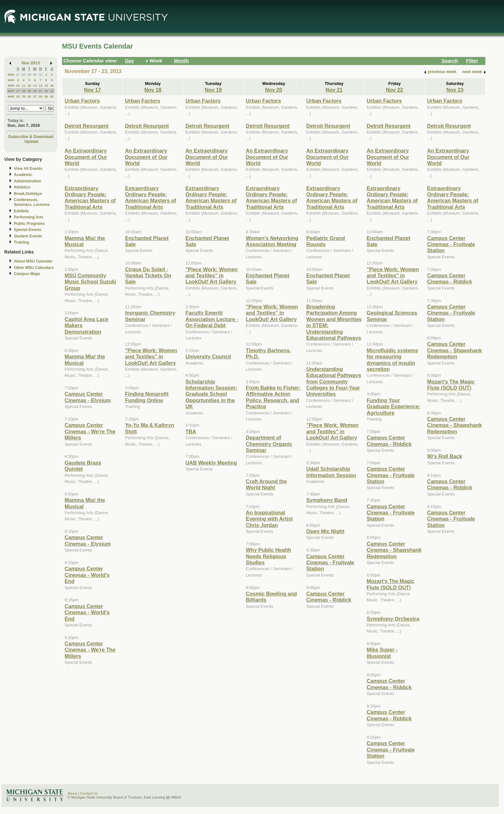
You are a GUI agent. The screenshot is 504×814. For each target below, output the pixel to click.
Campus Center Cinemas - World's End (87, 575)
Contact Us (89, 793)
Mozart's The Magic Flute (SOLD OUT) (391, 584)
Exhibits (21, 211)
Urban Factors (82, 101)
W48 (11, 96)
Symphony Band (327, 500)
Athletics (22, 187)
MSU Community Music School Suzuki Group (90, 282)
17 (18, 91)
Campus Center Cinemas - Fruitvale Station (330, 563)
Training (21, 242)
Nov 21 (334, 90)
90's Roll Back (445, 456)
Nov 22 (395, 90)
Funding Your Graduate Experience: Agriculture (394, 407)
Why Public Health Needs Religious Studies (269, 556)
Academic (23, 175)
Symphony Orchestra (393, 619)
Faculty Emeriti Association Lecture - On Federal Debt (212, 319)
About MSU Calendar (33, 261)
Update (32, 141)
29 (29, 74)
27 (18, 74)
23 (52, 91)
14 (41, 85)
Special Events (27, 230)
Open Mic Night (325, 531)
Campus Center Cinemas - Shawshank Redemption (394, 550)
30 (35, 74)
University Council (208, 356)
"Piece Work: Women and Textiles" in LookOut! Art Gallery (151, 357)
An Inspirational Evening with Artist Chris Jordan (269, 519)
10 (18, 85)
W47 (11, 91)
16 (52, 85)
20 (35, 91)
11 (24, 85)
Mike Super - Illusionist (382, 653)
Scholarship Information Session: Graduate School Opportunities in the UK (211, 394)
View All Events (28, 169)
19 (29, 91)
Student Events (28, 236)
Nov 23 (455, 90)
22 (46, 91)
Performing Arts (29, 217)
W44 (11, 74)
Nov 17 (92, 90)
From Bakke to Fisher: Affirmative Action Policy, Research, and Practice (273, 397)
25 (24, 96)
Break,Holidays (28, 194)
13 (35, 85)
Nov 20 (274, 90)
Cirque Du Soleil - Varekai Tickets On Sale (148, 276)
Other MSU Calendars (34, 268)
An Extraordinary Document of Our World (86, 157)
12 (29, 85)
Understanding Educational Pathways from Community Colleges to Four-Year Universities (334, 382)
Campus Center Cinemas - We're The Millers (90, 431)
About (72, 793)
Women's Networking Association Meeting (272, 241)
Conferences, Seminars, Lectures (32, 202)
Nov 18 (153, 90)
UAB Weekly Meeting (211, 463)
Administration (27, 181)
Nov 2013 (31, 63)
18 (24, 91)
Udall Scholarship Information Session (331, 472)
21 (41, 91)
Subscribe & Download (31, 137)
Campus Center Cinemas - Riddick (329, 597)
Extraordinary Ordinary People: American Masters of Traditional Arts (90, 198)
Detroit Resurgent (86, 126)
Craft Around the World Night (266, 484)
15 (46, 85)
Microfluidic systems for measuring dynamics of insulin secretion (392, 360)
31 (41, 74)
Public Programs (29, 224)
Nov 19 (213, 90)
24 (18, 96)
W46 (11, 85)
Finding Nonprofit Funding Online (147, 397)
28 (24, 74)
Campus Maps (27, 274)
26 (29, 96)
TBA (191, 431)
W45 (11, 80)
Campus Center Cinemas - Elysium (88, 397)
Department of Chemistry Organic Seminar (269, 444)
